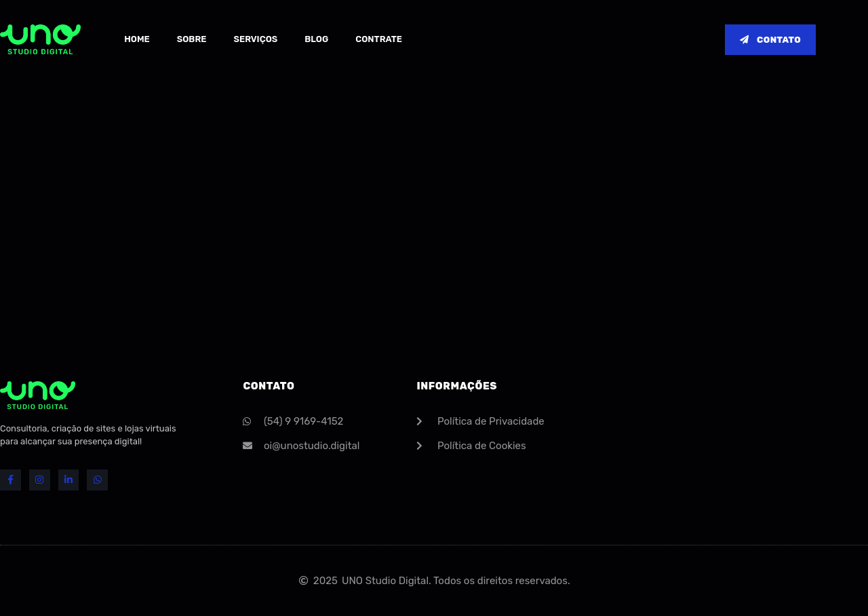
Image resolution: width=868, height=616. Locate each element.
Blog (316, 39)
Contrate (379, 39)
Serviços (255, 39)
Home (137, 39)
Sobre (192, 39)
